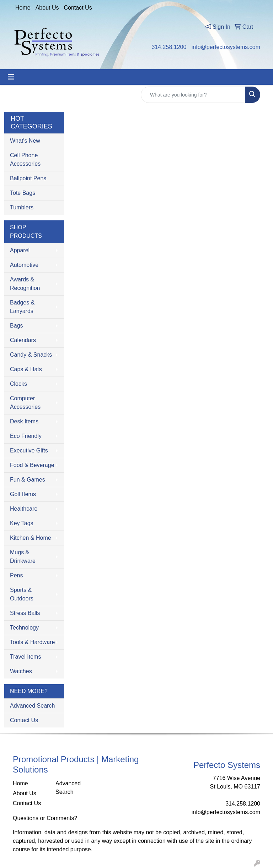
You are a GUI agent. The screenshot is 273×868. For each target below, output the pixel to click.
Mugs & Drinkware (23, 557)
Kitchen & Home (31, 538)
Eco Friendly (26, 436)
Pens (16, 575)
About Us (47, 8)
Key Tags (22, 523)
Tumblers (22, 207)
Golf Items (23, 494)
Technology (24, 628)
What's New (25, 141)
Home (23, 8)
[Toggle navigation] (11, 77)
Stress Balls (25, 613)
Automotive (24, 265)
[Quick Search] (193, 95)
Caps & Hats (26, 369)
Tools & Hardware (32, 642)
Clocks (18, 384)
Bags (16, 326)
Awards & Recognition (25, 284)
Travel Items (25, 657)
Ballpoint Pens (28, 178)
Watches (21, 671)
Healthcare (24, 509)
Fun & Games (28, 480)
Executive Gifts (29, 451)
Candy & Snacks (31, 355)
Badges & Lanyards (22, 307)
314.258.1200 (169, 47)
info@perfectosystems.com (226, 47)
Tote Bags (23, 193)
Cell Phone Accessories (25, 160)
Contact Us (78, 8)
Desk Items (24, 421)
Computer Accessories (25, 403)
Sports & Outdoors (22, 594)
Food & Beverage (32, 465)
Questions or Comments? (45, 818)
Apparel (20, 250)
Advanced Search (32, 706)
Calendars (23, 340)
